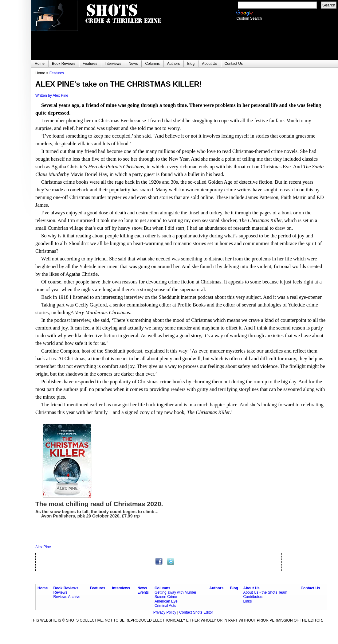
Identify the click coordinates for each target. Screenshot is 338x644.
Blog (234, 588)
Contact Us (310, 588)
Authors (216, 588)
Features (57, 73)
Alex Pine (43, 547)
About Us (251, 588)
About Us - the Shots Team (265, 592)
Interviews (121, 588)
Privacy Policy (165, 612)
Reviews (60, 592)
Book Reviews (66, 588)
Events (143, 592)
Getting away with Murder (175, 592)
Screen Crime (166, 597)
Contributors (253, 597)
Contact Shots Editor (196, 612)
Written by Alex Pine (52, 96)
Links (247, 601)
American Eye (166, 601)
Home (43, 588)
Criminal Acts (165, 606)
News (142, 588)
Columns (162, 588)
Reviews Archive (67, 597)
